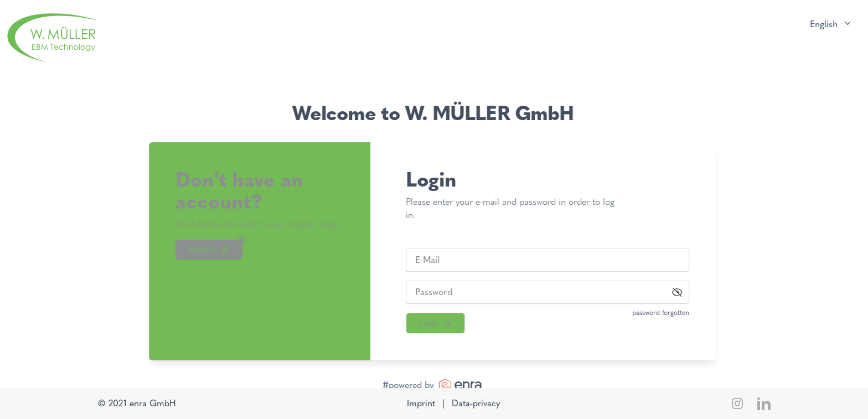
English (829, 24)
